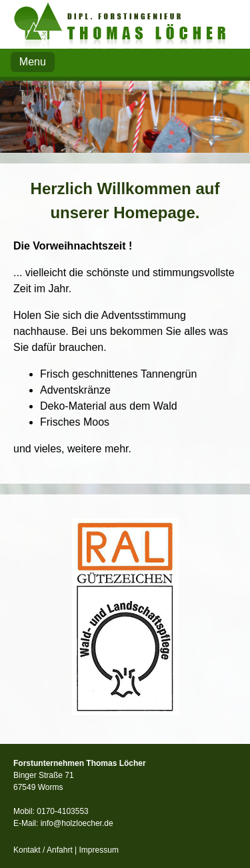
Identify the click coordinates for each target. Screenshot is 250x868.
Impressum (99, 850)
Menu (33, 62)
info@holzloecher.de (77, 823)
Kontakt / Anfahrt (43, 850)
